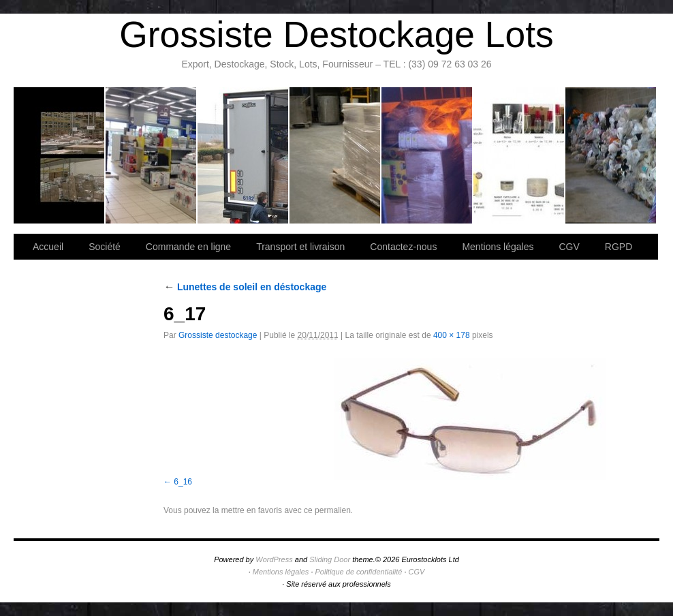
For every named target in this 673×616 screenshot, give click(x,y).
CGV (569, 247)
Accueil (48, 247)
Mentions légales (498, 247)
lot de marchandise (519, 155)
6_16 (183, 482)
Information (611, 155)
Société (152, 155)
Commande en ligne (188, 247)
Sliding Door (330, 559)
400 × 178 (452, 335)
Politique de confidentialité (359, 572)
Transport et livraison (244, 155)
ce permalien (327, 510)
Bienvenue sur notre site (60, 155)
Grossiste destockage (218, 335)
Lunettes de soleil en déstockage (245, 287)
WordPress (274, 559)
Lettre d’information (427, 155)
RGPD (619, 247)
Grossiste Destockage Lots (336, 34)
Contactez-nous (335, 155)
